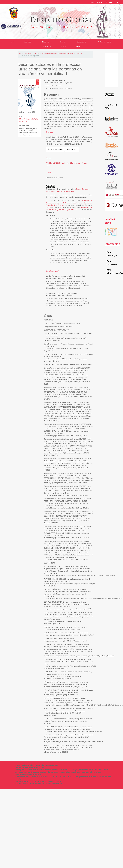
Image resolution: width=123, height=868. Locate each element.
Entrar (119, 2)
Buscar (63, 46)
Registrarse (110, 2)
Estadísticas (47, 46)
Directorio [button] (46, 42)
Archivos (28, 53)
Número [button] (64, 42)
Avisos (78, 46)
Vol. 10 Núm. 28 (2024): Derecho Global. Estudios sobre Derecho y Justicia (58, 53)
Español (100, 2)
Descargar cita (72, 149)
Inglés (92, 2)
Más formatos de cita (55, 149)
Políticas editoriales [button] (105, 42)
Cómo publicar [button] (82, 42)
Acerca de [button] (28, 42)
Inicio (13, 42)
